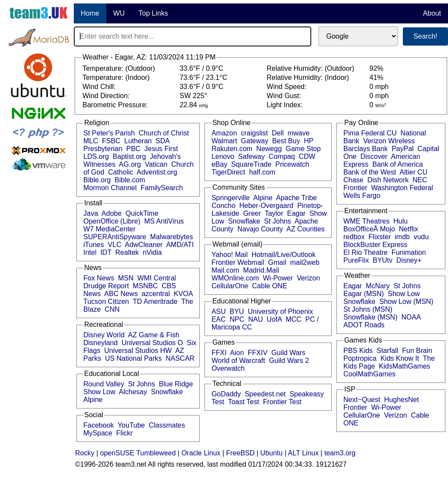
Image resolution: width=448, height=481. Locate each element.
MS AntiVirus (164, 221)
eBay (219, 164)
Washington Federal (402, 188)
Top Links (153, 13)
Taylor (274, 213)
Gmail (277, 262)
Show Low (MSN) (406, 301)
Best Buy (286, 141)
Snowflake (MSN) (370, 317)
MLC (91, 141)
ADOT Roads (364, 325)
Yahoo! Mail (229, 255)
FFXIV (258, 353)
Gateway (255, 141)
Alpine (93, 400)
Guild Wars (288, 353)
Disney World (104, 335)
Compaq (282, 156)
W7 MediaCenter (109, 229)
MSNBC (145, 286)
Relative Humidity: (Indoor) (309, 77)
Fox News (99, 278)
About (432, 13)
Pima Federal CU (370, 133)
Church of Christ (164, 133)
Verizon (308, 278)
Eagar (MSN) (364, 294)
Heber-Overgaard (266, 206)
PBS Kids (358, 351)
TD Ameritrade (155, 301)
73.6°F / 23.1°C (204, 77)
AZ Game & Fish (154, 335)
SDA (162, 141)
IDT (106, 252)
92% (376, 68)
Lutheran (138, 141)
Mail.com (225, 270)
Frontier (355, 188)
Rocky (85, 453)
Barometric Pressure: (116, 105)
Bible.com (130, 180)
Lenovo (223, 156)
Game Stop (303, 149)
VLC (114, 245)
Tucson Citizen (106, 301)
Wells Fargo (362, 196)
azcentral (156, 294)
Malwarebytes (172, 237)
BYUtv (383, 260)
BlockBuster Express (376, 245)
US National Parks (133, 358)
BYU (237, 311)
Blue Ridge (176, 384)
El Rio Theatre (366, 252)
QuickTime (142, 213)
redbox (354, 237)
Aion (237, 353)
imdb (402, 237)
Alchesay (133, 392)
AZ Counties (306, 229)
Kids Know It (400, 358)
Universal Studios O (152, 343)
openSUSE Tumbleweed (138, 453)
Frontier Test (282, 402)
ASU (219, 311)
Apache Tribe (296, 198)
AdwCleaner (143, 245)
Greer (252, 213)
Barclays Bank (366, 149)
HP (309, 141)
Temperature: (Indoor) (117, 77)
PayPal (403, 149)
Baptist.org (129, 156)
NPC (237, 319)
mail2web (305, 262)
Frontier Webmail (238, 262)
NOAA (411, 317)
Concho (223, 206)
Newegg (269, 149)
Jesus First (161, 149)
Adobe (112, 213)
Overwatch (228, 368)
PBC (133, 149)
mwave (298, 133)
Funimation (409, 252)
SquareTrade (252, 164)
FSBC (111, 141)
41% (376, 77)
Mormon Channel (110, 188)
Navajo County (260, 229)
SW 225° (193, 96)
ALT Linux (303, 453)
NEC (420, 180)
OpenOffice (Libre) (112, 221)
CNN (112, 309)
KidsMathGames (405, 366)
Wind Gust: (285, 96)
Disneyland (100, 343)
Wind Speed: (287, 87)
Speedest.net (265, 394)
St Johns (142, 384)
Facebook (99, 425)
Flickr (125, 433)
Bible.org (97, 180)
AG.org (130, 164)
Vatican (156, 164)
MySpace (98, 433)
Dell (278, 133)
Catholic (121, 172)
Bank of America (398, 164)
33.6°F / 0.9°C (202, 68)
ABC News (121, 294)
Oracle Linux (201, 453)
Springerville (231, 198)
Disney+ (409, 260)
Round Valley (104, 384)
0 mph (379, 87)
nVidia (152, 252)
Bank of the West (370, 172)
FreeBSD (240, 453)
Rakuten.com (232, 149)
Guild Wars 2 (289, 361)
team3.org (340, 453)
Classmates (167, 425)
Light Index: (285, 105)
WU (119, 13)
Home (90, 13)
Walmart (224, 141)
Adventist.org (157, 172)
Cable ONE (270, 286)
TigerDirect (228, 172)
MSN (126, 278)
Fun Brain (417, 351)
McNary (378, 286)
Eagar (296, 213)
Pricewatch (292, 164)
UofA (274, 319)
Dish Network (388, 180)
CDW (307, 156)
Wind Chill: (100, 87)
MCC (293, 319)
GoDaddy (226, 394)
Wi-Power (278, 278)
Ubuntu (272, 453)
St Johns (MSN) (368, 309)
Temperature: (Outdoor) (120, 68)
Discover (374, 156)
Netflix (408, 229)
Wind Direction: (107, 96)
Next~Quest (362, 400)
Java (91, 213)
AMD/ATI (180, 245)
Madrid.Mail (261, 270)
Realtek (127, 252)
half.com (262, 172)
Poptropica (360, 358)
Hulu (400, 221)
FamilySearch (162, 188)
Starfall (388, 351)
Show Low (99, 392)
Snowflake (167, 392)
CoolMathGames (369, 374)
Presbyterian (103, 149)
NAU (256, 319)
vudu (421, 237)
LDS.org (96, 156)
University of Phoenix (280, 311)
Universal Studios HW (138, 351)
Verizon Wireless (389, 141)
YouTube (131, 425)
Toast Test (244, 402)
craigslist (254, 133)
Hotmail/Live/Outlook (283, 255)
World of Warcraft (238, 361)
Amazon (224, 133)
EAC (219, 319)
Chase (353, 180)
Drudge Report (106, 286)
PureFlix (356, 260)
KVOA (183, 294)
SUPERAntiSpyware (115, 237)
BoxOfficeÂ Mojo (369, 229)
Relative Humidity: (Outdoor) (311, 68)
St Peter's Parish (109, 133)
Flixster (380, 237)
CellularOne (230, 286)
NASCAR (180, 358)
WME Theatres (366, 221)
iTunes (94, 245)
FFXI (219, 353)
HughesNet (402, 400)
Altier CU (414, 172)
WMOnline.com (235, 278)
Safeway (252, 156)
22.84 (194, 105)
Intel (90, 252)
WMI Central (157, 278)
